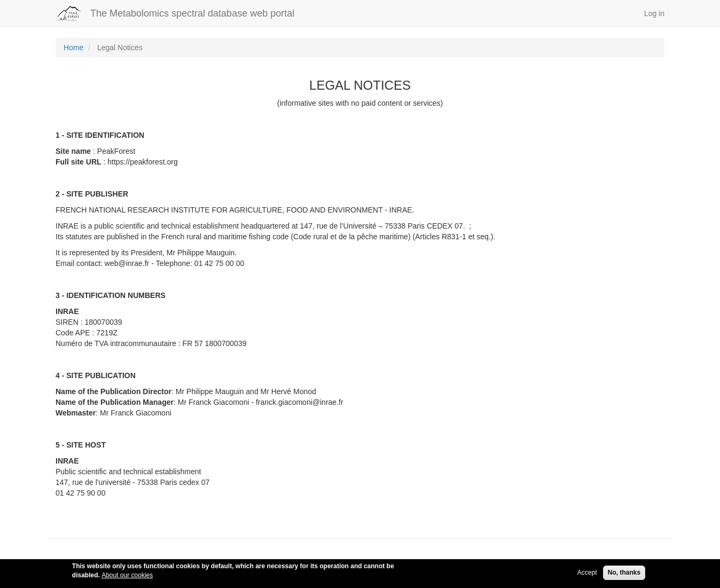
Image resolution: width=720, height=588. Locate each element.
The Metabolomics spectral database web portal (192, 13)
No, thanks (624, 575)
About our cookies (127, 577)
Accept (587, 575)
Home (73, 48)
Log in (654, 13)
